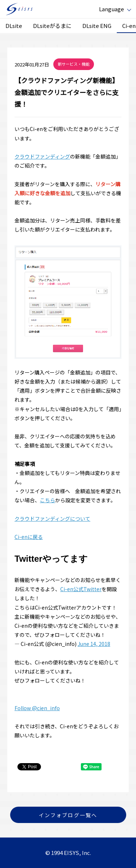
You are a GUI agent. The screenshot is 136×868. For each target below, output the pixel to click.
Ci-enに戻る (29, 537)
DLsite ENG (97, 26)
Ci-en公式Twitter (81, 589)
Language (112, 9)
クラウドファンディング (42, 156)
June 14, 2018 (94, 644)
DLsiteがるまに (52, 26)
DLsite (14, 26)
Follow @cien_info (37, 708)
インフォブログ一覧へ (68, 815)
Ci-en (129, 26)
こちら (48, 500)
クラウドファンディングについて (52, 519)
